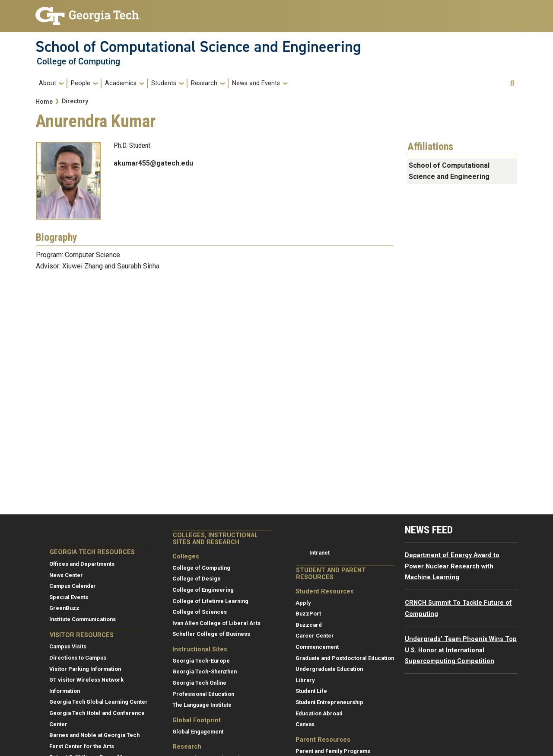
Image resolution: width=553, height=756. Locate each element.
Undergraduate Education (329, 669)
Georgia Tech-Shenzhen (205, 671)
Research (204, 83)
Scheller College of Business (211, 634)
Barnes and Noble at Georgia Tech (94, 735)
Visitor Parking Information (85, 669)
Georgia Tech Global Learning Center (99, 702)
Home (44, 102)
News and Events (256, 83)
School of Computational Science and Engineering (198, 47)
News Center (66, 575)
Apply (303, 603)
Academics (121, 83)
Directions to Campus (78, 658)
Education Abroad (319, 713)
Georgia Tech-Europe (201, 661)
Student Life (311, 691)
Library (305, 680)
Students (164, 83)
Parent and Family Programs (333, 751)
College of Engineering (203, 590)
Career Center (315, 636)
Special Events (69, 597)
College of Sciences (200, 612)
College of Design (196, 579)
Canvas (305, 724)
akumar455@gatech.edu (153, 163)
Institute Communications (83, 619)
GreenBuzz (64, 608)
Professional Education (203, 694)
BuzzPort (308, 614)
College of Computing (78, 61)
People (81, 83)
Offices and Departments (82, 564)
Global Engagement (198, 732)
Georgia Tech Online (199, 683)
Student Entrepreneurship (329, 702)
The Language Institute (202, 705)
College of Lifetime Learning (210, 601)
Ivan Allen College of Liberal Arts (216, 623)
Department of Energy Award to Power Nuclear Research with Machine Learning (452, 566)
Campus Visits (68, 646)
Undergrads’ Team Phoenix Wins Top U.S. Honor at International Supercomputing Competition (461, 650)
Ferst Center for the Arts (82, 746)
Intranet (319, 553)
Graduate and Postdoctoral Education (345, 658)
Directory (75, 101)
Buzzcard (309, 625)
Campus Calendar (73, 586)
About (48, 83)
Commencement (317, 647)
